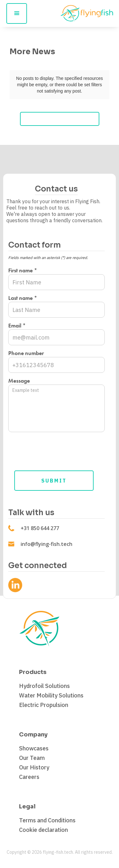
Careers (29, 777)
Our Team (32, 758)
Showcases (34, 748)
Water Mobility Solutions (51, 696)
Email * (17, 326)
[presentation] (56, 449)
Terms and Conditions (47, 820)
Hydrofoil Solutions (44, 686)
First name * (23, 270)
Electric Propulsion (44, 705)
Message (19, 381)
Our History (34, 768)
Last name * (23, 298)
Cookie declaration (43, 830)
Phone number (26, 353)
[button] (17, 13)
